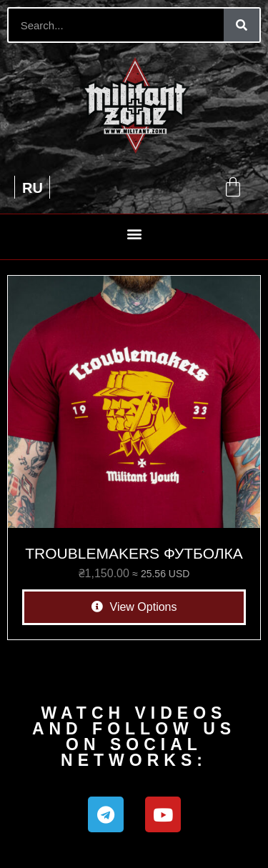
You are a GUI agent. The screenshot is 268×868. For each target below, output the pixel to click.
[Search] (242, 25)
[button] (134, 233)
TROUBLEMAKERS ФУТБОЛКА (134, 553)
